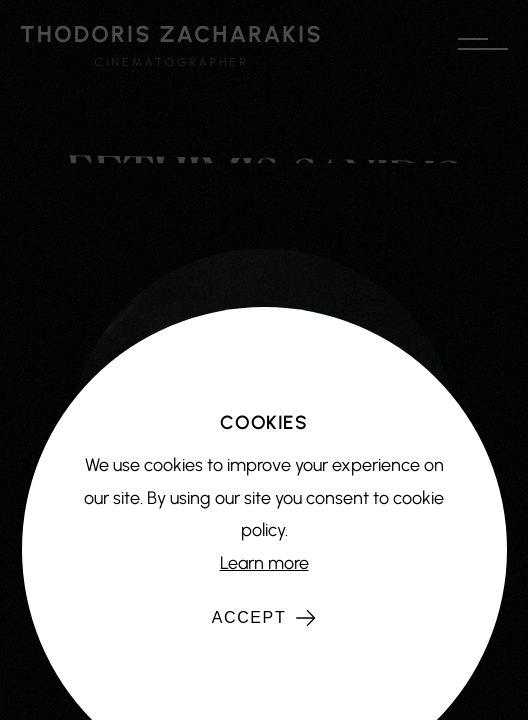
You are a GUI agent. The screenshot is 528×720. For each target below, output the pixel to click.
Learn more (264, 563)
